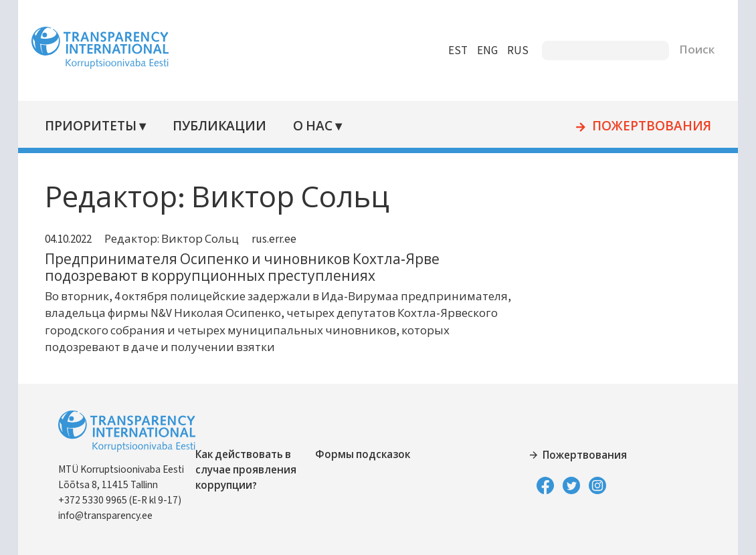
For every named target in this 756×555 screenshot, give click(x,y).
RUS (512, 51)
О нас (317, 127)
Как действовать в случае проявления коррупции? (251, 470)
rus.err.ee (279, 239)
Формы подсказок (365, 455)
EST (453, 51)
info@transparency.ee (111, 516)
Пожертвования (646, 127)
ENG (482, 51)
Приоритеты (96, 127)
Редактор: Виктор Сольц (177, 239)
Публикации (224, 127)
